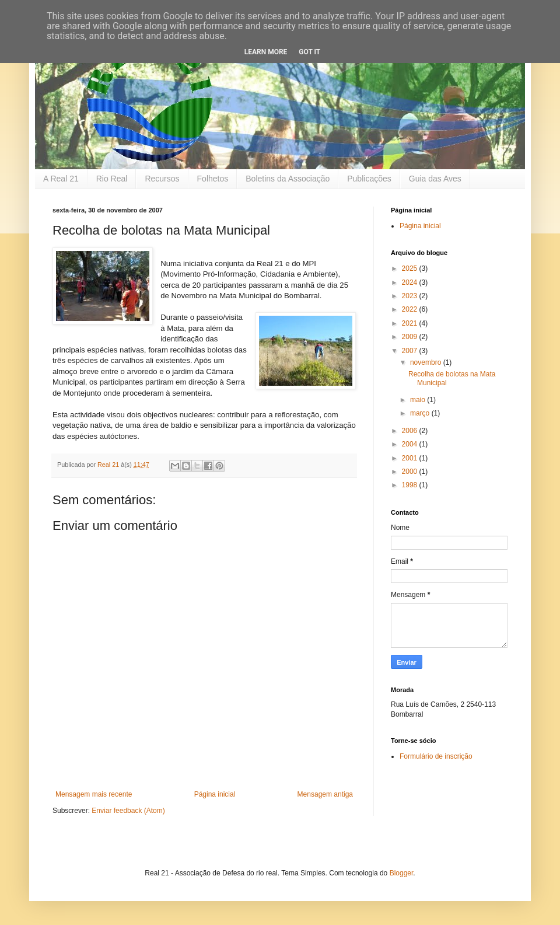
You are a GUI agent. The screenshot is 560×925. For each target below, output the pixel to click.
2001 (411, 458)
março (421, 413)
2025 (411, 268)
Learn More (266, 52)
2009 (411, 337)
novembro (427, 362)
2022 (411, 309)
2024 (411, 282)
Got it (309, 52)
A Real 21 (61, 179)
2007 (411, 351)
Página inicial (215, 794)
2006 (411, 431)
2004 (411, 444)
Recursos (162, 179)
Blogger (402, 873)
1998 (411, 485)
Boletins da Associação (288, 179)
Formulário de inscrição (436, 756)
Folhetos (213, 179)
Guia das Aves (435, 179)
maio (419, 400)
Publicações (369, 179)
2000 (411, 472)
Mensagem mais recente (94, 794)
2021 (411, 323)
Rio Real (112, 179)
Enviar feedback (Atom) (128, 811)
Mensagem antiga (325, 794)
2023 (411, 296)
